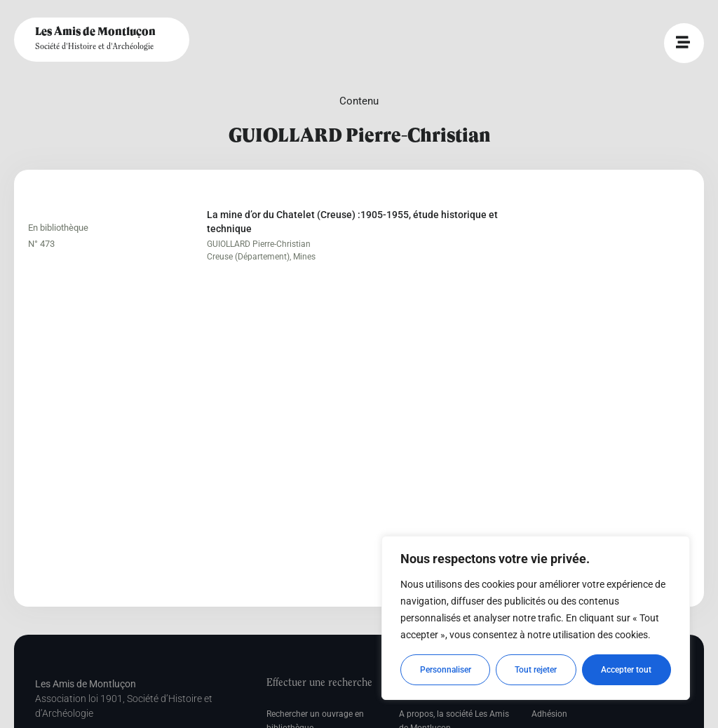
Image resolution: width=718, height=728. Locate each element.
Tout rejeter (536, 670)
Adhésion (549, 714)
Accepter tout (627, 670)
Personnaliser (446, 670)
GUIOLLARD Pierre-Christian (259, 244)
